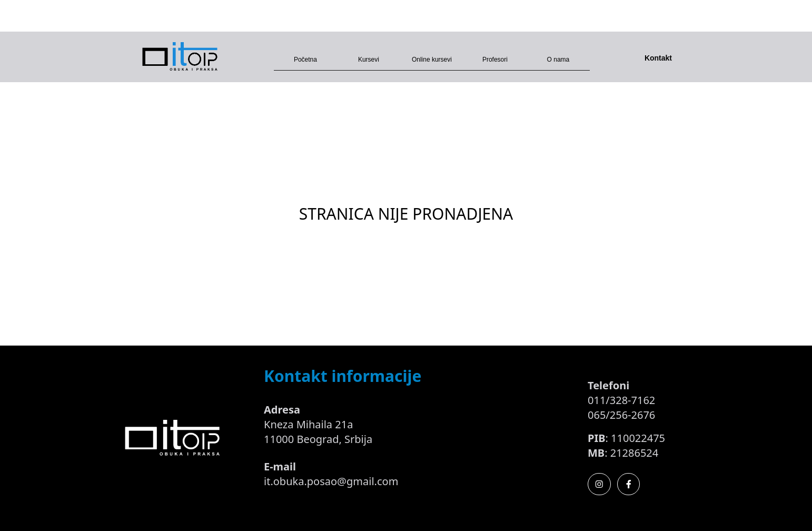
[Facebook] (629, 484)
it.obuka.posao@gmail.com (331, 481)
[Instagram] (599, 484)
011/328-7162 (621, 400)
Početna (305, 60)
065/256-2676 (621, 415)
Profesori (495, 60)
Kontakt (658, 58)
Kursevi (369, 60)
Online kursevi (432, 60)
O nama (558, 60)
